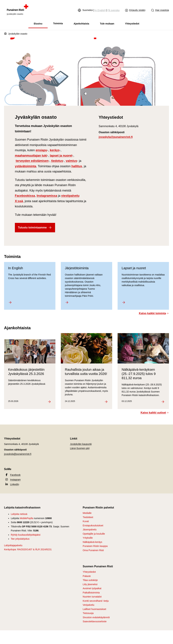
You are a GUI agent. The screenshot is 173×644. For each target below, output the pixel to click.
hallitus (77, 166)
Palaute (87, 576)
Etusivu (38, 24)
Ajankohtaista (81, 24)
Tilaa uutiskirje (90, 580)
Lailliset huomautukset (95, 609)
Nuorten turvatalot (92, 597)
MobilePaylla (26, 518)
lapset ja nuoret (61, 156)
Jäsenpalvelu (90, 530)
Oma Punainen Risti (93, 550)
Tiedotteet (88, 517)
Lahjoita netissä (19, 514)
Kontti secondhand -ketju (96, 601)
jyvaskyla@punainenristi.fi (116, 137)
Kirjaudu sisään (135, 10)
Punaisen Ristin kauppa (95, 546)
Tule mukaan (107, 24)
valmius (71, 161)
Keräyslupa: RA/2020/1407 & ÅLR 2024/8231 (28, 549)
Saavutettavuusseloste (95, 621)
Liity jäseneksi (90, 584)
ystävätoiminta (26, 166)
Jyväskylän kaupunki (81, 444)
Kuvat (86, 521)
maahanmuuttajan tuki (31, 156)
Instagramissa (47, 196)
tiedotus (57, 161)
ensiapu (41, 150)
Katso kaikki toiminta (154, 313)
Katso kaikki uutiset (155, 413)
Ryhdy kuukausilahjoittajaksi (26, 535)
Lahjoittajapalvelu (13, 545)
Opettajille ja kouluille (94, 534)
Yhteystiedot (132, 24)
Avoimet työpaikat (92, 588)
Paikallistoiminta (91, 593)
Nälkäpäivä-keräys (92, 542)
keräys (55, 150)
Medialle (87, 513)
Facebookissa (25, 196)
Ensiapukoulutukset (93, 525)
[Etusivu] (6, 34)
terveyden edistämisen (32, 161)
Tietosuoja (88, 613)
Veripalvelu (89, 605)
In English (100, 10)
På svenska (113, 10)
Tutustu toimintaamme (35, 228)
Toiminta (58, 23)
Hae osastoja (160, 10)
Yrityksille (88, 538)
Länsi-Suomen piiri (80, 448)
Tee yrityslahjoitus (20, 539)
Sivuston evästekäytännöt (96, 617)
